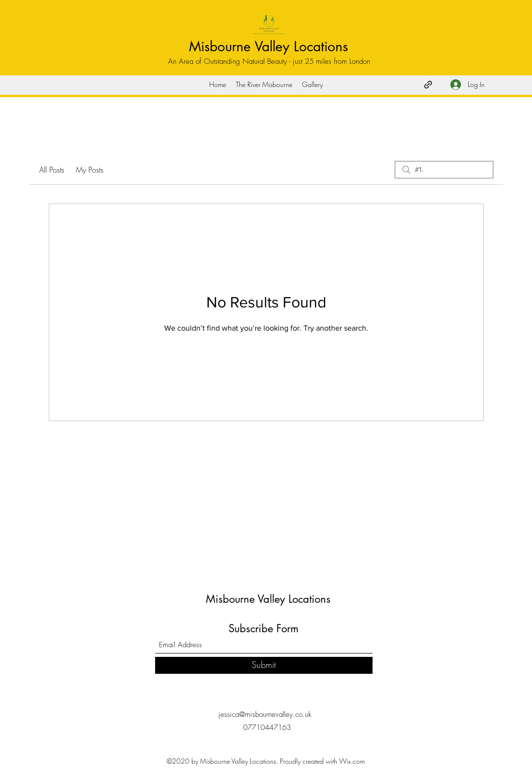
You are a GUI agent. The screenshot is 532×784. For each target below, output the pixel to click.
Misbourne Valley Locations (268, 46)
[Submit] (264, 665)
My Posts (90, 170)
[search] (444, 170)
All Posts (52, 170)
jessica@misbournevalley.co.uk (265, 714)
